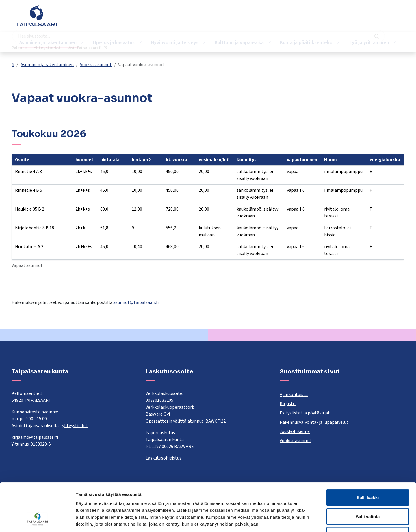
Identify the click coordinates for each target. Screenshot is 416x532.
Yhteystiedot (335, 19)
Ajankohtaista (294, 395)
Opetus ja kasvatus (114, 42)
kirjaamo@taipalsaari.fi (35, 437)
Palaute (307, 19)
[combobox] (180, 19)
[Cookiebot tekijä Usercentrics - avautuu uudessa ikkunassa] (37, 521)
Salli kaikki (368, 456)
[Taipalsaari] (36, 16)
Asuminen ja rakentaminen (49, 42)
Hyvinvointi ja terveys (175, 42)
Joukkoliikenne (295, 431)
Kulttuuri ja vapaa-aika (240, 42)
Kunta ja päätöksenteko (307, 42)
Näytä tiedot (309, 521)
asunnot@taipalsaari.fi (136, 302)
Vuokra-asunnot (96, 65)
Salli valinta (368, 475)
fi (13, 65)
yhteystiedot (75, 426)
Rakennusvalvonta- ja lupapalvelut (314, 422)
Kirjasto (288, 404)
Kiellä (368, 494)
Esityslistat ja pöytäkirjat (305, 413)
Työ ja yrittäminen (369, 42)
